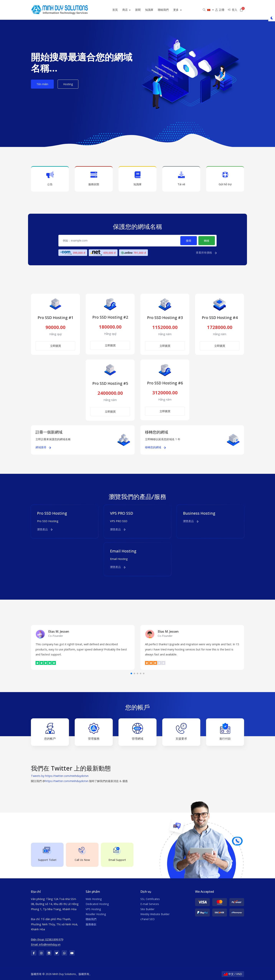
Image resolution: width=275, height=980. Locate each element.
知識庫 (153, 10)
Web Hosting (94, 899)
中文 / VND (233, 974)
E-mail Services (150, 904)
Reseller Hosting (96, 914)
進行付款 (225, 732)
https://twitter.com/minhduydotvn (67, 781)
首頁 (119, 10)
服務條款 (91, 924)
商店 (130, 10)
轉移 (207, 241)
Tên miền (42, 84)
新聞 (142, 10)
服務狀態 (94, 179)
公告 (50, 179)
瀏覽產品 (45, 529)
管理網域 (137, 732)
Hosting (68, 84)
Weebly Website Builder (155, 914)
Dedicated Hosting (97, 904)
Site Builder (147, 909)
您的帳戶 (50, 732)
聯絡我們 (167, 10)
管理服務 (94, 732)
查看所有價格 (206, 253)
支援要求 (181, 732)
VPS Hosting (93, 909)
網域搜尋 (43, 447)
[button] (131, 673)
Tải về (181, 179)
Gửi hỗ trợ (225, 179)
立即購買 (55, 346)
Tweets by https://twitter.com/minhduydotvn (60, 776)
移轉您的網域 (155, 447)
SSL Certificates (150, 899)
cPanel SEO (147, 919)
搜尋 (189, 241)
